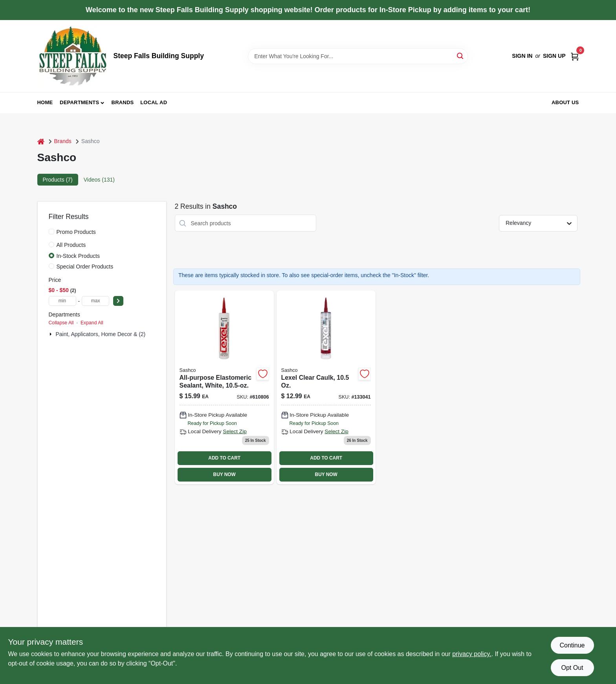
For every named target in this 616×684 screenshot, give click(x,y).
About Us (565, 102)
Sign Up (554, 56)
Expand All (92, 323)
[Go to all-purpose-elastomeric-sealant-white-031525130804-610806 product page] (224, 387)
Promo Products (76, 232)
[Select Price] (118, 301)
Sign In (522, 56)
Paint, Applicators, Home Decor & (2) (101, 334)
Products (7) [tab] (58, 180)
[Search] (461, 56)
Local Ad (154, 102)
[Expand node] (51, 334)
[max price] (95, 301)
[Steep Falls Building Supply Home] (73, 56)
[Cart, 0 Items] (575, 56)
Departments (79, 102)
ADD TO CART (224, 458)
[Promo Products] (51, 232)
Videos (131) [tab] (99, 180)
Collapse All (61, 323)
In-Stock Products (78, 256)
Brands (123, 102)
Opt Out (572, 668)
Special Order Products (85, 267)
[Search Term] (358, 56)
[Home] (41, 141)
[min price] (62, 301)
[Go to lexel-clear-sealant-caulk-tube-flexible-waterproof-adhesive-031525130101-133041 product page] (326, 387)
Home (45, 102)
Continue (572, 645)
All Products (71, 245)
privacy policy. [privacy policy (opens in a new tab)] (472, 654)
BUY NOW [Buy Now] (225, 474)
